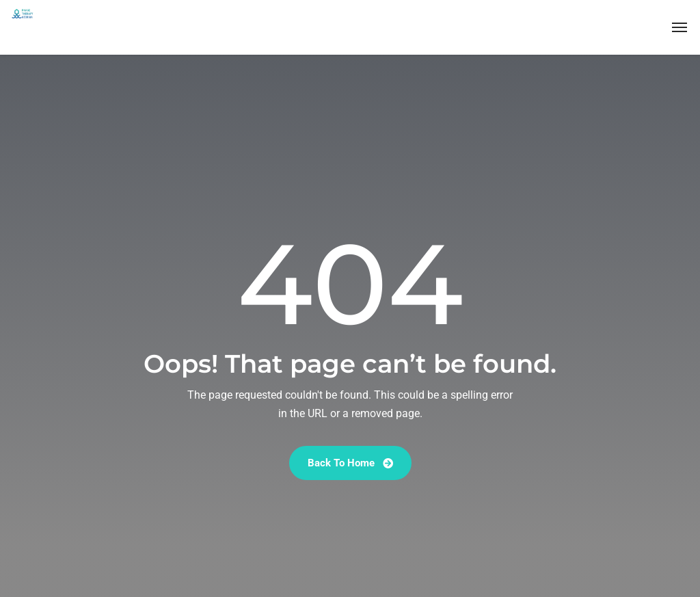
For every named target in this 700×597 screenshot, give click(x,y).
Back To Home (350, 463)
